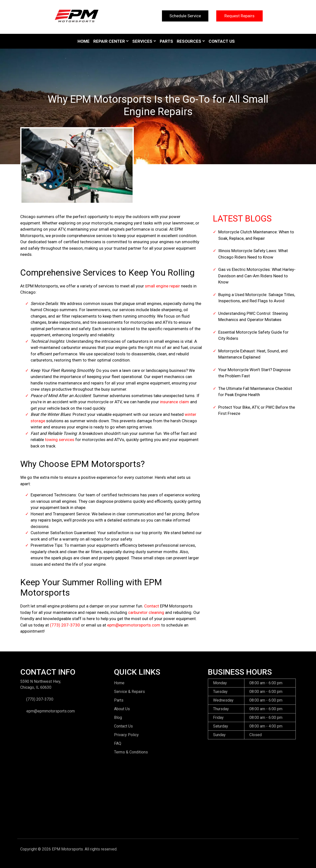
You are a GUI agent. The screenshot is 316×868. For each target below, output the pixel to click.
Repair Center (109, 41)
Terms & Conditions (131, 752)
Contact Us (222, 41)
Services (142, 41)
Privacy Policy (126, 735)
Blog (118, 717)
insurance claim (175, 402)
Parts (166, 41)
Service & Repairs (129, 692)
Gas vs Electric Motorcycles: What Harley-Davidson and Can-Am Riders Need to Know (257, 276)
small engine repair (162, 286)
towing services (60, 440)
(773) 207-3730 (65, 625)
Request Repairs (239, 16)
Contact (152, 606)
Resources (189, 41)
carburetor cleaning (146, 612)
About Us (122, 709)
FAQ (118, 743)
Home (84, 41)
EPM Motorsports (67, 849)
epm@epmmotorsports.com (134, 625)
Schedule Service (185, 16)
